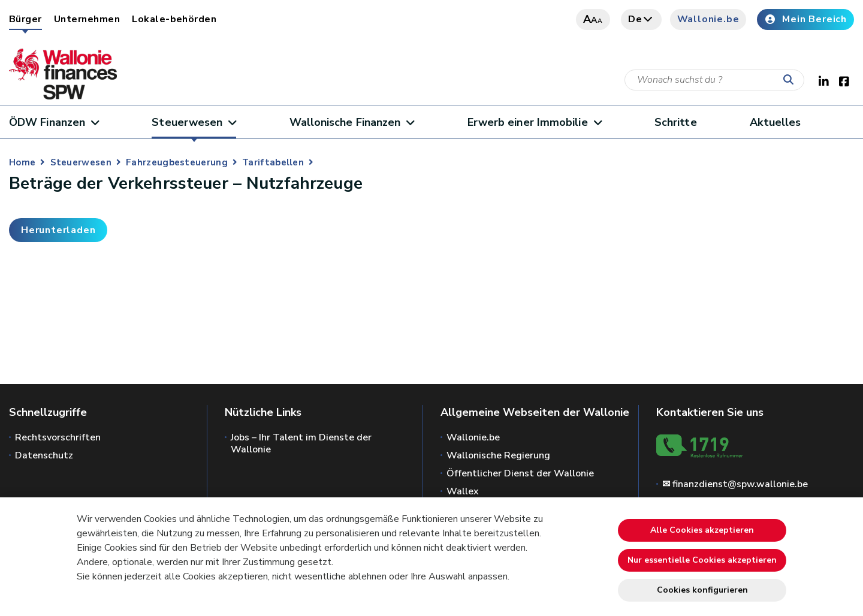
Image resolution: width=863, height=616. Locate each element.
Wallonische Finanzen (352, 122)
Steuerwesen (194, 122)
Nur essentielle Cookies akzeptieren (702, 560)
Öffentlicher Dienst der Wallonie (520, 473)
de (641, 19)
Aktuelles (775, 122)
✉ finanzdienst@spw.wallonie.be (735, 484)
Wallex (463, 491)
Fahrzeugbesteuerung (177, 162)
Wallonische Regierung (498, 455)
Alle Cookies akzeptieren (702, 530)
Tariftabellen (273, 162)
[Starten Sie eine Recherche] (791, 80)
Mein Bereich (805, 19)
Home (22, 162)
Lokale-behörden (174, 19)
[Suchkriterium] (714, 80)
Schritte (676, 122)
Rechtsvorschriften (58, 437)
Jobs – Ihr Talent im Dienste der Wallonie (301, 443)
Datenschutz (44, 455)
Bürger (25, 19)
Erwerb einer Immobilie (534, 122)
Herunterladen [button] (58, 230)
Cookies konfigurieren (702, 590)
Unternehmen (87, 19)
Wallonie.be (708, 19)
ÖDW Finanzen (54, 122)
